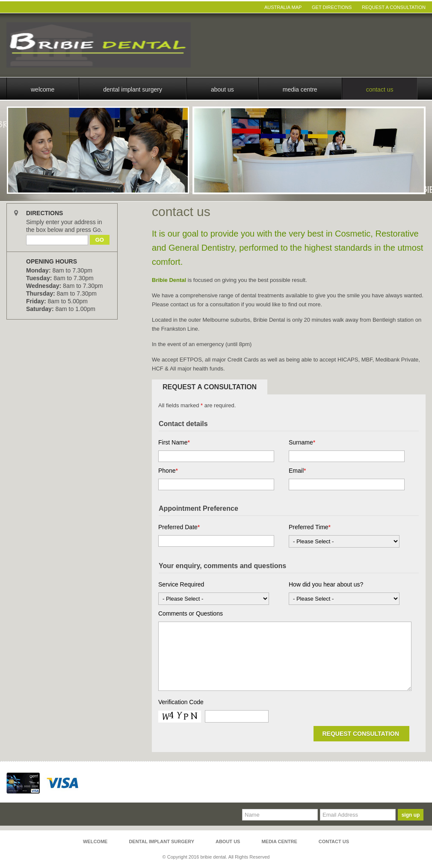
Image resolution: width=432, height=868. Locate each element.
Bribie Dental (169, 280)
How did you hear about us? (326, 584)
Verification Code (181, 702)
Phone (168, 471)
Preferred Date (179, 527)
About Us (222, 89)
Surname (302, 442)
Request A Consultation (394, 7)
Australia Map (283, 7)
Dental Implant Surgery (133, 89)
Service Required (181, 584)
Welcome (43, 89)
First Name (174, 442)
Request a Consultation (210, 387)
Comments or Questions (191, 613)
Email (297, 471)
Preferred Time (310, 527)
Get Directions (332, 7)
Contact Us (380, 89)
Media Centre (300, 89)
